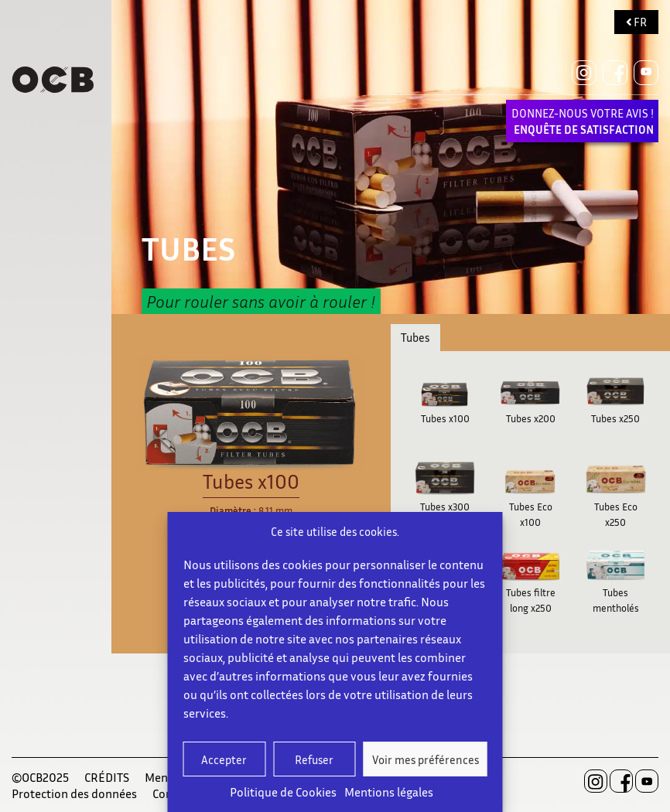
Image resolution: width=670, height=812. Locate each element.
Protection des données (74, 793)
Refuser (314, 759)
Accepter (224, 759)
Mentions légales (389, 792)
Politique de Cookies (283, 792)
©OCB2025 (40, 777)
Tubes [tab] (415, 337)
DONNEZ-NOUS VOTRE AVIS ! (583, 121)
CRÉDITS (107, 777)
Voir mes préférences (426, 759)
